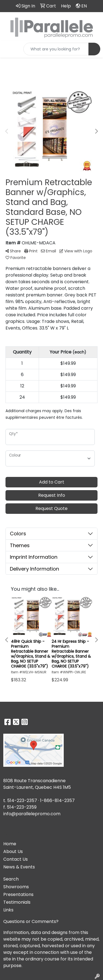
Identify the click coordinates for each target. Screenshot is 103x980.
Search (11, 879)
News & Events (19, 867)
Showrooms (16, 887)
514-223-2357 (22, 801)
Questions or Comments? (31, 921)
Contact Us (16, 859)
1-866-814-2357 (57, 801)
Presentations (18, 894)
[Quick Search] (56, 49)
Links (8, 910)
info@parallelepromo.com (32, 814)
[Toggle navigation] (9, 49)
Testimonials (17, 902)
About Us (13, 851)
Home (10, 844)
